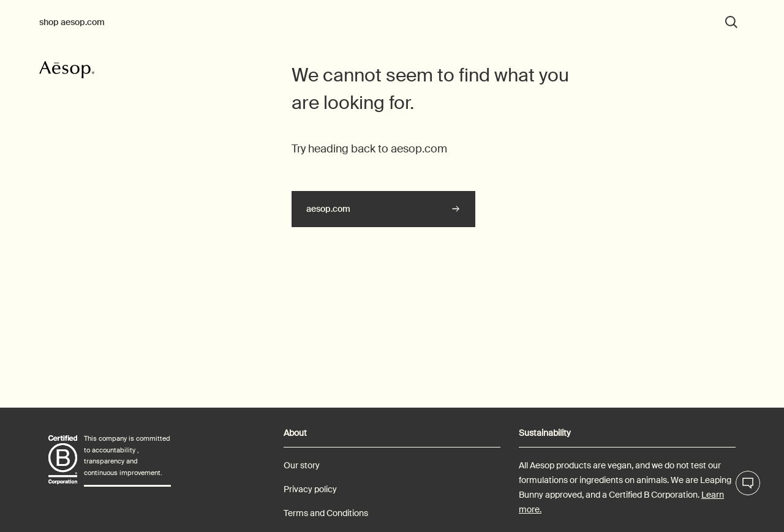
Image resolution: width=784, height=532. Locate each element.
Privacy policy (310, 489)
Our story (302, 465)
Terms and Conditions (326, 513)
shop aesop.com (72, 22)
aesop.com (328, 209)
